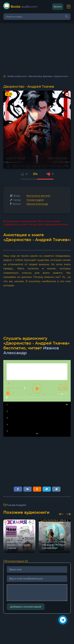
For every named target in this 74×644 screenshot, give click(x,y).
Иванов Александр (37, 204)
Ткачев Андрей (35, 200)
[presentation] (61, 514)
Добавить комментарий (26, 607)
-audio (24, 7)
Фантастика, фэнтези (38, 196)
